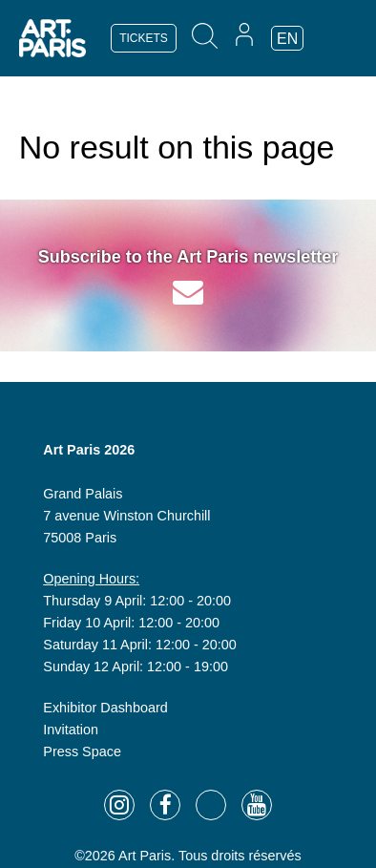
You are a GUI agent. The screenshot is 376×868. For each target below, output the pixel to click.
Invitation (71, 730)
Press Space (82, 752)
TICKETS (144, 38)
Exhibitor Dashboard (105, 708)
